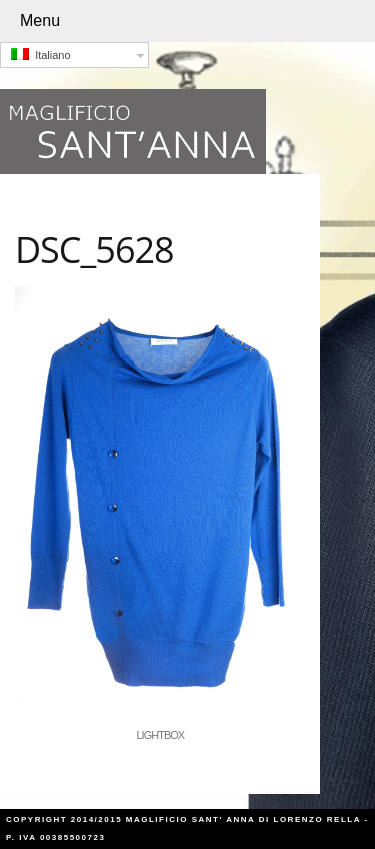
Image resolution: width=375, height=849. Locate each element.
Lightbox (161, 735)
